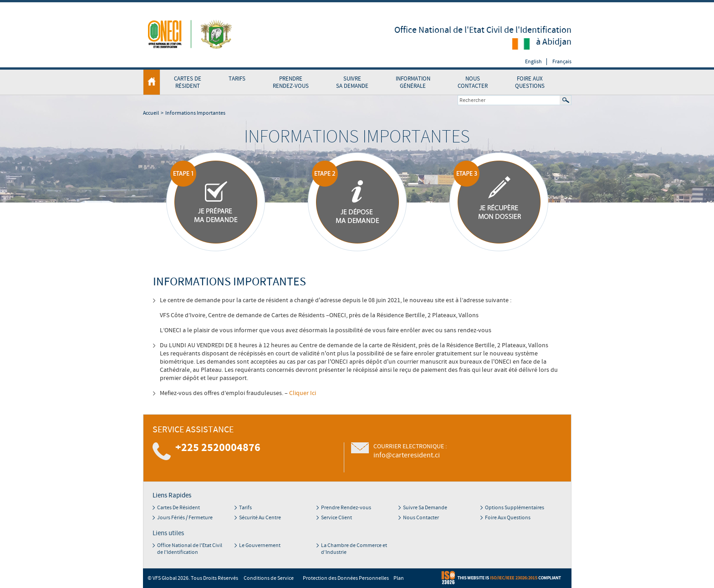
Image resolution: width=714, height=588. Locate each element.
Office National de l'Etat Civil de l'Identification (190, 549)
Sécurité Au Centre (260, 518)
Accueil (151, 113)
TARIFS (237, 79)
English (533, 62)
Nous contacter (473, 82)
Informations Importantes (195, 113)
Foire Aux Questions (530, 82)
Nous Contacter (421, 518)
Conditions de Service (269, 578)
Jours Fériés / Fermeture (185, 518)
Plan (399, 578)
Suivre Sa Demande (352, 82)
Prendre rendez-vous (291, 82)
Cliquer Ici (303, 393)
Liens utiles (168, 533)
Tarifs (245, 508)
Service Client (337, 518)
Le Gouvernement (260, 545)
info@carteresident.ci (407, 455)
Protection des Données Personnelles (346, 578)
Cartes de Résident (188, 82)
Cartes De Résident (178, 508)
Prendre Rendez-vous (346, 508)
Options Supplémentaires (515, 508)
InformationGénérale (413, 82)
